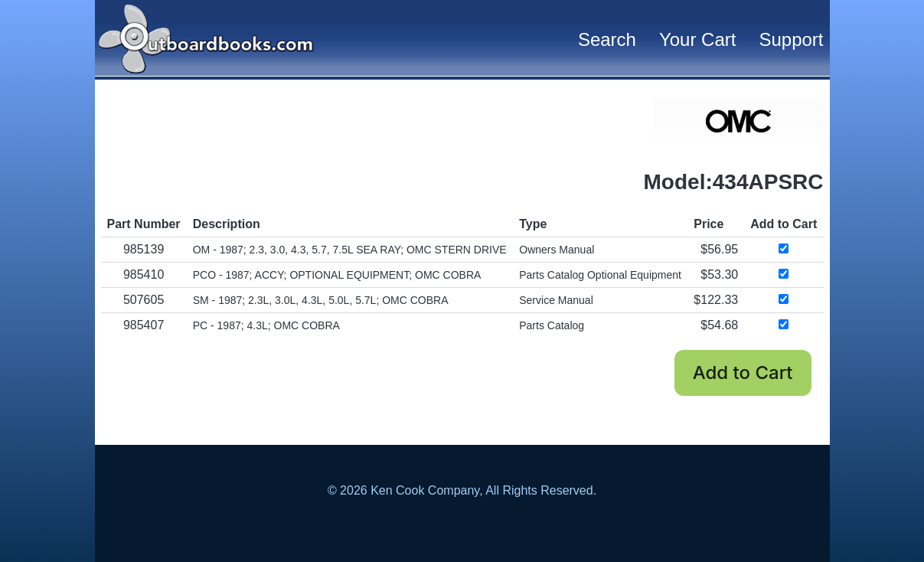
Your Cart (698, 39)
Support (791, 39)
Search (607, 39)
